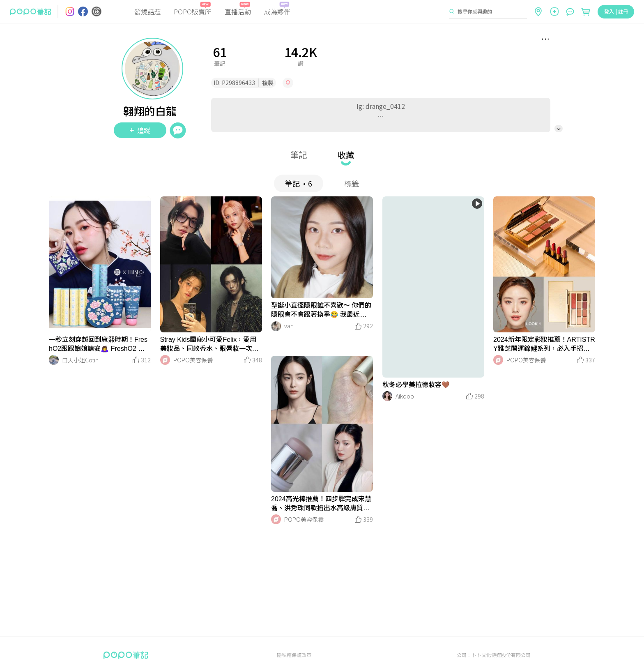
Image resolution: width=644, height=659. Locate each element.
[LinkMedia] (100, 264)
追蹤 (140, 130)
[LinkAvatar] (54, 360)
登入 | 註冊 (616, 11)
